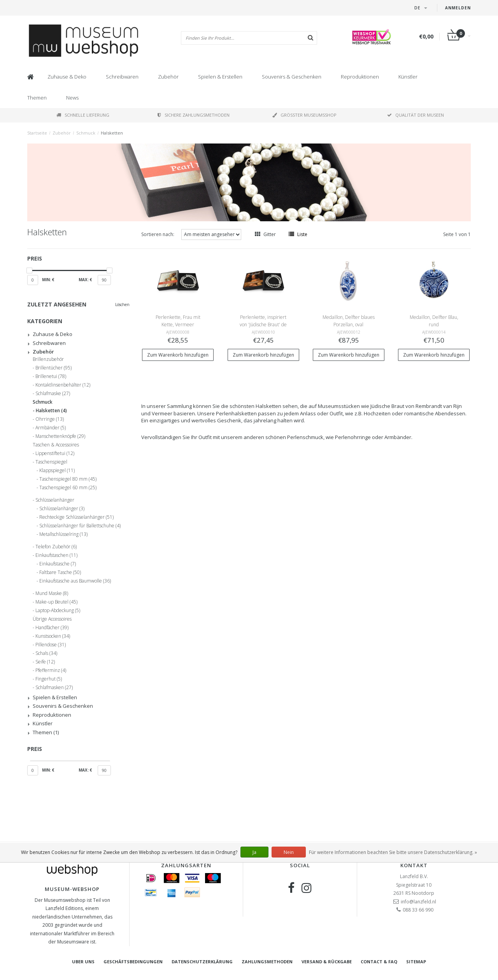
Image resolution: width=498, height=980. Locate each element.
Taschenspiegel (51, 462)
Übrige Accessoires (52, 619)
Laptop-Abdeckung (58, 611)
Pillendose (51, 645)
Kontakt (414, 865)
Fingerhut (49, 679)
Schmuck (86, 133)
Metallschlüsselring (63, 534)
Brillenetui (51, 376)
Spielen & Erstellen (220, 77)
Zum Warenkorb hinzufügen (178, 355)
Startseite (37, 133)
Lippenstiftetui (55, 453)
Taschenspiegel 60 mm (68, 488)
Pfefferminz (51, 670)
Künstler (408, 77)
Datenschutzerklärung (202, 962)
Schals (46, 653)
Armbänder (51, 428)
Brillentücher (53, 368)
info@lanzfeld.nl (418, 902)
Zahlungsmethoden (267, 962)
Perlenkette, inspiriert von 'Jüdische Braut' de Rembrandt (263, 325)
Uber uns (83, 962)
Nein (289, 852)
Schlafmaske (53, 394)
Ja (254, 852)
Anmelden (458, 8)
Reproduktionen (360, 77)
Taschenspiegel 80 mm (68, 479)
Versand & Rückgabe (327, 962)
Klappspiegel (57, 471)
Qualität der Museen (416, 115)
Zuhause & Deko (67, 77)
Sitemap (416, 962)
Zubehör (168, 77)
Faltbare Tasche (60, 572)
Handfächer (52, 628)
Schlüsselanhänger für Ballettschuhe (80, 526)
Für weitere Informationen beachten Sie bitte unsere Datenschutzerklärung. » (393, 852)
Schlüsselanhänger (55, 500)
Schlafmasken (54, 688)
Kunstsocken (53, 636)
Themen (37, 98)
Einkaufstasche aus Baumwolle (75, 581)
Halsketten (112, 133)
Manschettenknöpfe (60, 436)
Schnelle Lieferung (83, 115)
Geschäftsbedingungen (133, 962)
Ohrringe (50, 419)
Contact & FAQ (379, 962)
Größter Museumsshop (304, 115)
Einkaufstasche (58, 564)
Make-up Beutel (56, 602)
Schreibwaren (122, 77)
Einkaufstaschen (56, 555)
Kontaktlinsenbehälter (63, 385)
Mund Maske (52, 593)
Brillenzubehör (48, 359)
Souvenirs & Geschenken (292, 77)
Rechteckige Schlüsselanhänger (76, 517)
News (72, 98)
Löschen (122, 304)
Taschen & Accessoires (56, 445)
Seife (45, 662)
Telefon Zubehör (56, 547)
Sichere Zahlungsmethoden (194, 115)
